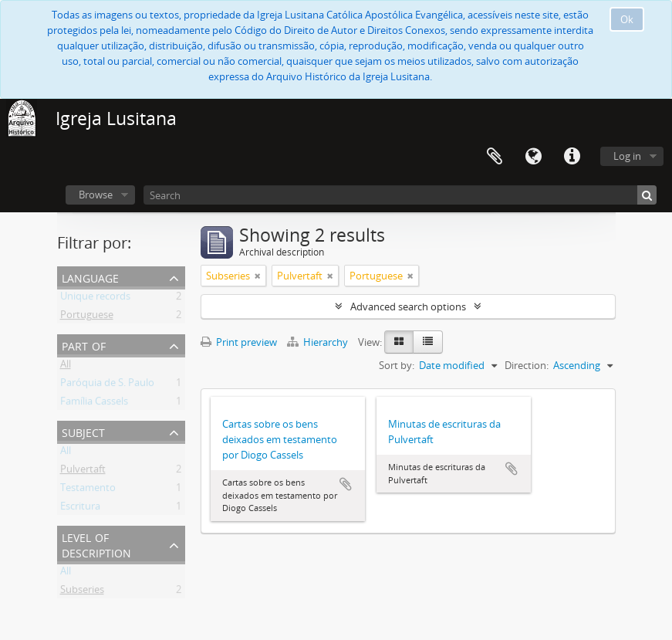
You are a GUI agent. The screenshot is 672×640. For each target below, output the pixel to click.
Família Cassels (94, 404)
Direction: (527, 365)
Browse (96, 195)
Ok (627, 19)
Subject (83, 431)
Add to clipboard (346, 484)
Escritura (80, 509)
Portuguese (87, 317)
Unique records (95, 299)
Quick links (572, 157)
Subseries (82, 592)
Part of (84, 345)
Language (533, 157)
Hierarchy (319, 342)
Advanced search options (408, 306)
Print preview (239, 342)
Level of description (96, 544)
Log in (627, 156)
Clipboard (495, 157)
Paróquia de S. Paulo (107, 385)
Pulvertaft (83, 472)
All (66, 367)
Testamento (88, 490)
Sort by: (397, 365)
